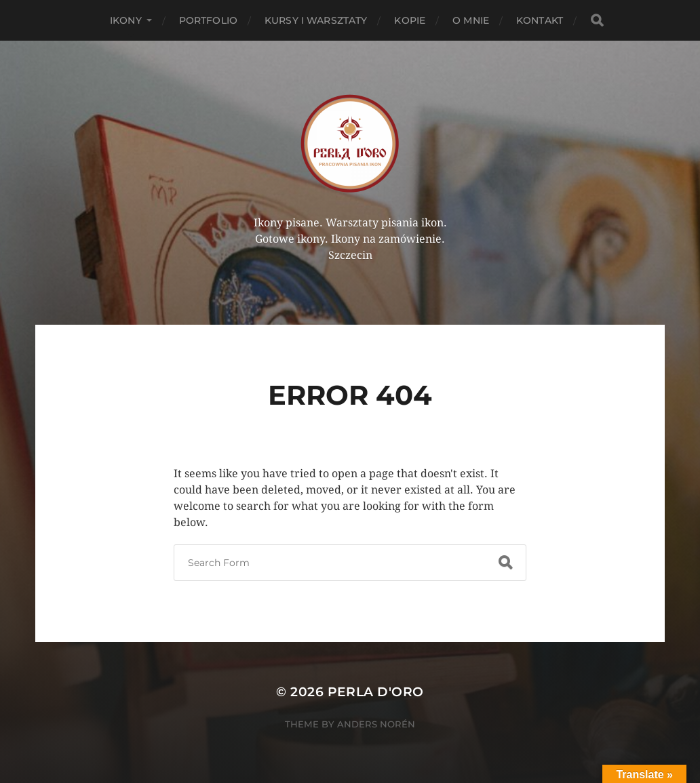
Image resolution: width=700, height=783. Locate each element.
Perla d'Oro (376, 692)
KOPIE (410, 20)
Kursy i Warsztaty (316, 20)
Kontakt (540, 20)
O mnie (471, 20)
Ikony (126, 20)
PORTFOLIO (208, 20)
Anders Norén (376, 724)
